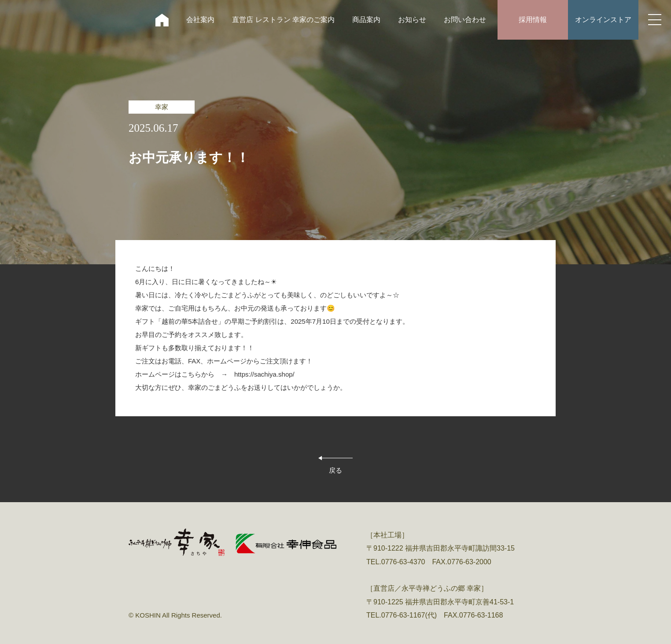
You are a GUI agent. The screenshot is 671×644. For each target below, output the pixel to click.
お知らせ (412, 20)
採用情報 (533, 20)
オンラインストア (603, 20)
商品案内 (366, 20)
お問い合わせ (465, 20)
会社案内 (200, 20)
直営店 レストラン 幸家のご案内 (283, 20)
